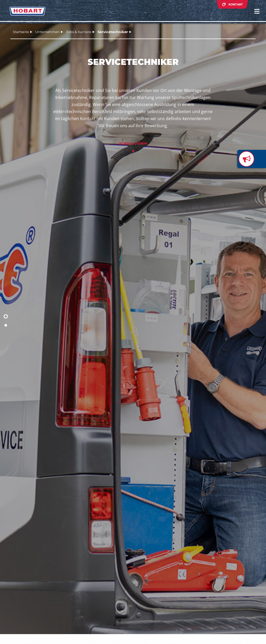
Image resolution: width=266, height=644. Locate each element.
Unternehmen (47, 32)
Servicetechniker (113, 32)
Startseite (21, 32)
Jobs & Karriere (79, 32)
